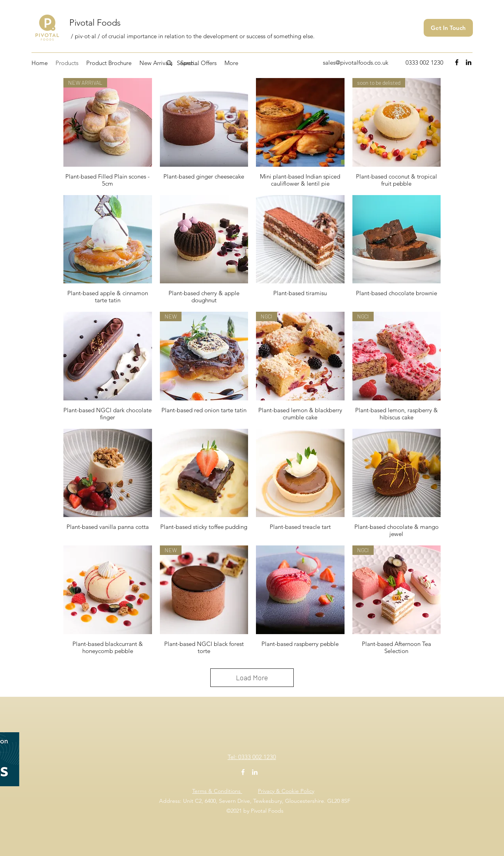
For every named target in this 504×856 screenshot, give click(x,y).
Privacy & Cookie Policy (286, 791)
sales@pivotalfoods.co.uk (356, 62)
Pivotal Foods (95, 23)
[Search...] (210, 63)
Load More (252, 677)
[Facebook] (457, 62)
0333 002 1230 (424, 62)
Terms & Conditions (217, 791)
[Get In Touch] (448, 28)
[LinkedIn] (469, 62)
